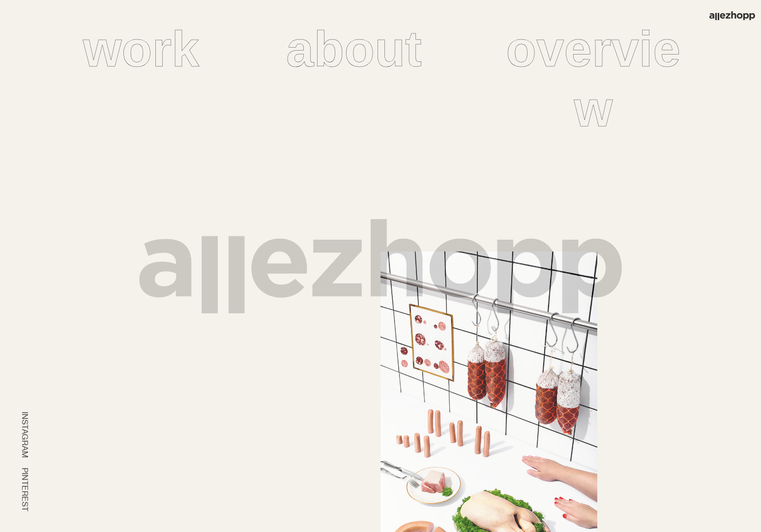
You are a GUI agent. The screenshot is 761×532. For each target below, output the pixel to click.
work (141, 49)
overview (593, 79)
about (354, 49)
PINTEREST (25, 490)
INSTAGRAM (25, 435)
